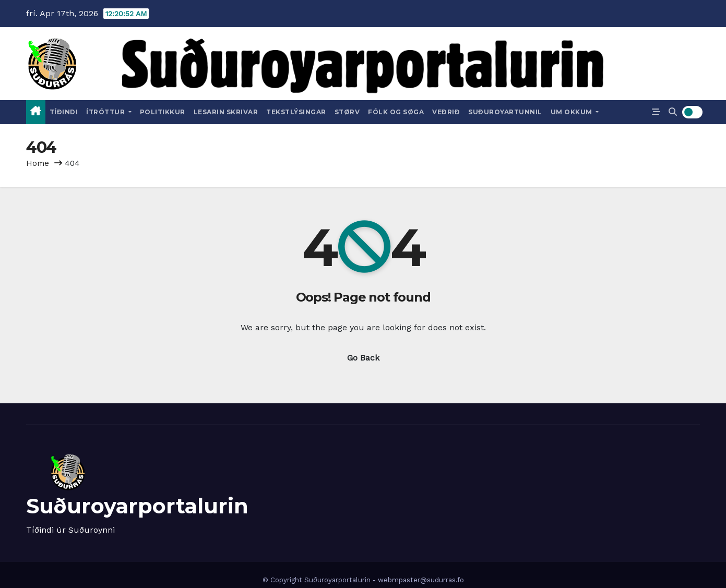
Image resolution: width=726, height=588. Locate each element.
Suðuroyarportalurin (137, 506)
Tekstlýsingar (296, 112)
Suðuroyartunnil (505, 112)
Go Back (363, 358)
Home (38, 163)
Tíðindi (64, 112)
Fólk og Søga (396, 112)
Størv (347, 112)
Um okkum (575, 112)
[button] (673, 112)
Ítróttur (109, 112)
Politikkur (163, 112)
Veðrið (446, 112)
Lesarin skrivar (226, 112)
